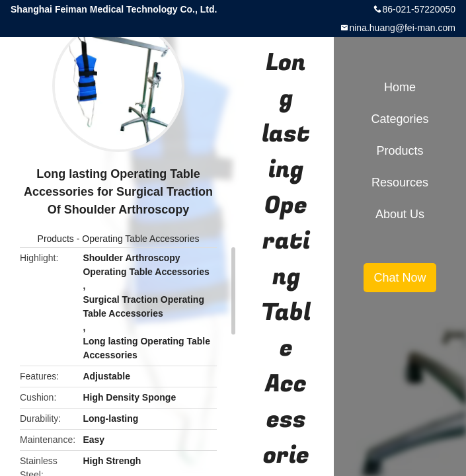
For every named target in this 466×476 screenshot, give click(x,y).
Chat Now (400, 278)
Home (400, 87)
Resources (400, 182)
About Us (400, 214)
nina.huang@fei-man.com (402, 28)
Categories (400, 119)
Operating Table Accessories (140, 239)
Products (56, 239)
